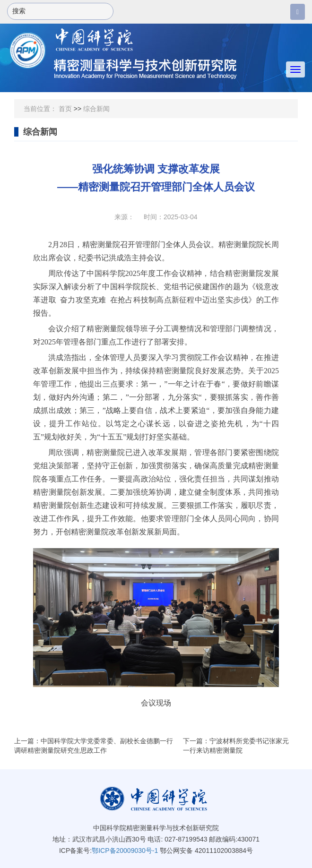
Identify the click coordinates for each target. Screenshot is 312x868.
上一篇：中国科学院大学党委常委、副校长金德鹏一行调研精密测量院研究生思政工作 (94, 746)
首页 (65, 109)
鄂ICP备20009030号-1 (125, 851)
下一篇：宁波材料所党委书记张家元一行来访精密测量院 (236, 746)
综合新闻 (96, 109)
